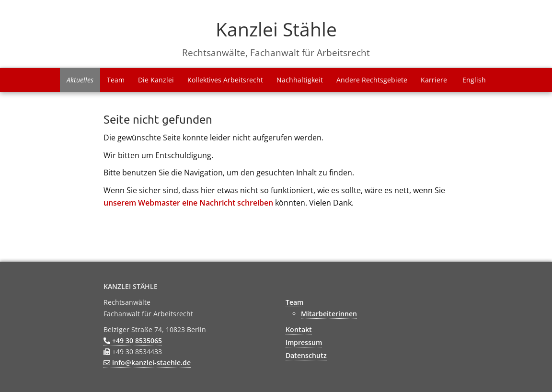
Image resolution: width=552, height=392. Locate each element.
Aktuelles (80, 80)
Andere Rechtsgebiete (372, 80)
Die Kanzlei (156, 80)
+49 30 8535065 (133, 340)
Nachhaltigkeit (300, 80)
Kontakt (299, 329)
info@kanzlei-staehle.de (147, 363)
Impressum (304, 342)
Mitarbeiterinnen (329, 314)
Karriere (434, 80)
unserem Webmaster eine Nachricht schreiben (188, 203)
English (474, 80)
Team (116, 80)
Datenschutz (306, 355)
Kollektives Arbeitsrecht (225, 80)
